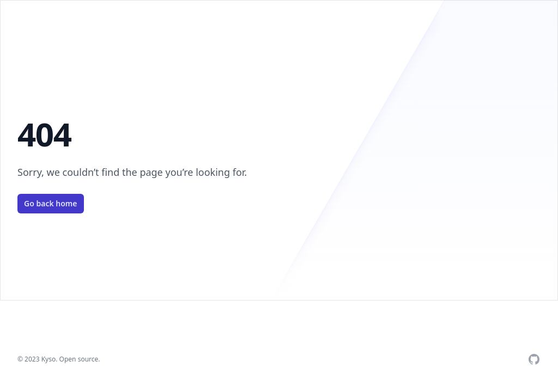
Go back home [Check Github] (51, 203)
